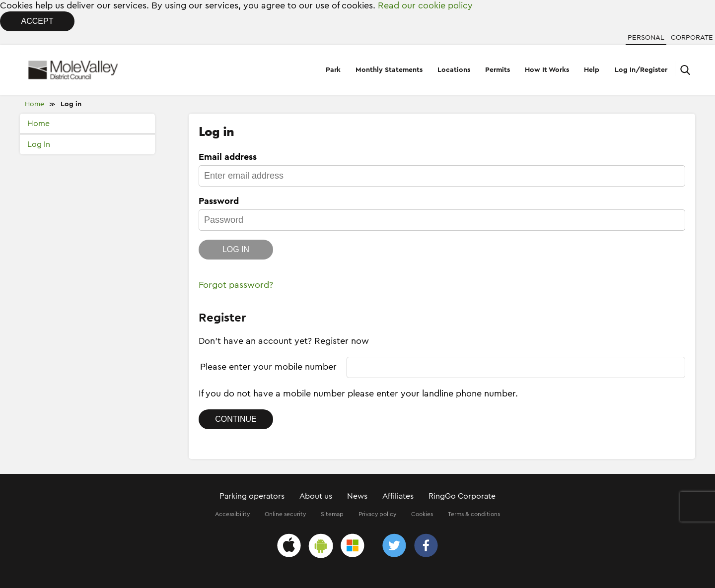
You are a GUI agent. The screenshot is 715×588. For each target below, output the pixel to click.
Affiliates (398, 496)
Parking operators (252, 496)
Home (35, 104)
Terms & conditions (474, 514)
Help (592, 70)
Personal (646, 38)
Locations (454, 70)
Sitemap (332, 514)
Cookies (422, 514)
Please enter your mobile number (268, 367)
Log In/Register (641, 70)
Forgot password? (236, 285)
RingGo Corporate (462, 496)
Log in (71, 104)
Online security (285, 514)
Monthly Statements (389, 70)
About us (316, 496)
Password (219, 201)
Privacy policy (377, 514)
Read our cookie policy (425, 5)
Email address (228, 157)
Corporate (692, 38)
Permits (498, 70)
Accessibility (232, 514)
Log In (39, 144)
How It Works (547, 70)
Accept (37, 21)
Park (333, 70)
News (357, 496)
